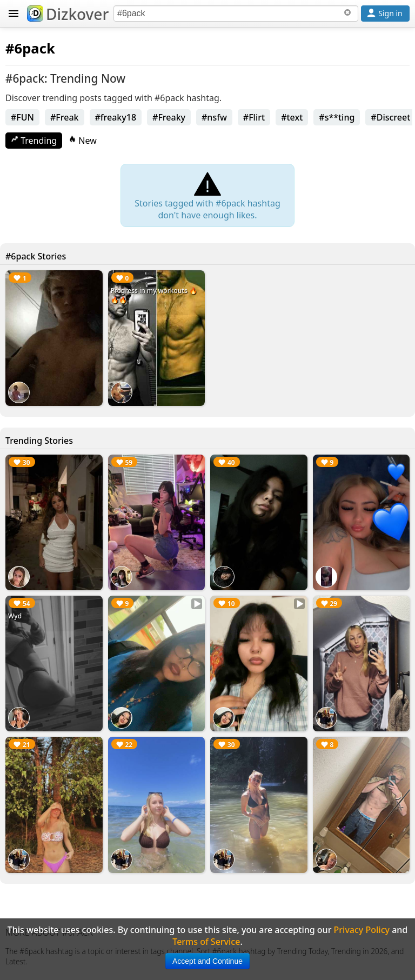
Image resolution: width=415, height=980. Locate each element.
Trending (34, 141)
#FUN (22, 117)
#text (292, 117)
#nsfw (214, 117)
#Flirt (254, 117)
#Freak (65, 117)
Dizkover (68, 14)
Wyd (15, 616)
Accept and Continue (207, 961)
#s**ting (337, 117)
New (83, 141)
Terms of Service (206, 942)
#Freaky (169, 117)
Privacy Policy (362, 930)
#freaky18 (116, 117)
